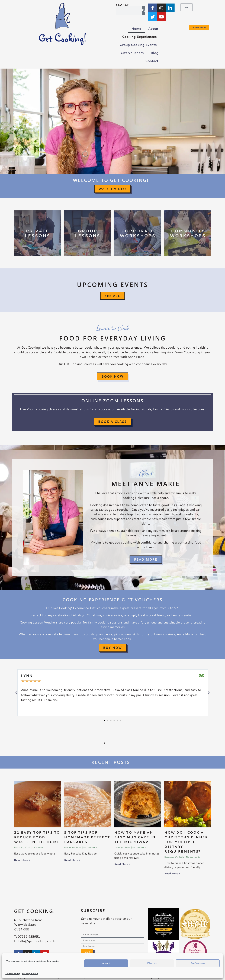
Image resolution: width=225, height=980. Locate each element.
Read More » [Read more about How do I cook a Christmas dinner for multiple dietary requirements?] (172, 873)
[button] (16, 693)
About (153, 29)
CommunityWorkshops (188, 233)
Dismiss (152, 963)
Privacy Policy (30, 973)
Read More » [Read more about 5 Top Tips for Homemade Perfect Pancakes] (72, 860)
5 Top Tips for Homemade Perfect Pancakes (87, 837)
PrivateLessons (37, 233)
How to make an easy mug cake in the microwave (135, 837)
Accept (106, 963)
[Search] (144, 10)
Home (136, 29)
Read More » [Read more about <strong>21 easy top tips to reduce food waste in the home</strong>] (22, 860)
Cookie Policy (13, 973)
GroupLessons (88, 233)
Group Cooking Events (139, 45)
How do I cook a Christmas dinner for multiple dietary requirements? (186, 842)
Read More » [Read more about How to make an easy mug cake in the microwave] (122, 864)
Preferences (198, 963)
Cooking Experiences (140, 37)
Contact (152, 61)
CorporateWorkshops (138, 233)
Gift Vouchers (132, 53)
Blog (155, 53)
